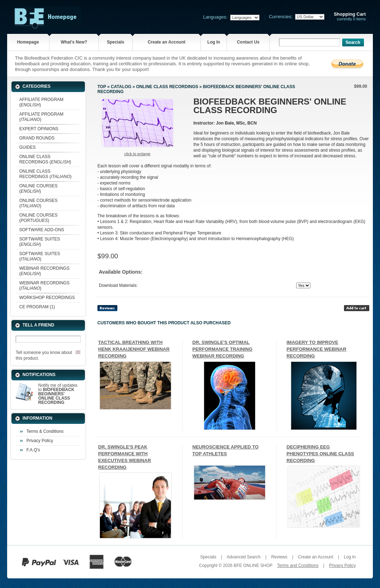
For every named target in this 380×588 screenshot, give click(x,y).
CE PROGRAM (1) (37, 307)
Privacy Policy (40, 441)
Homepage (28, 42)
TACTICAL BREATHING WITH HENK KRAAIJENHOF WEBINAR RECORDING (134, 349)
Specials (115, 42)
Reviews (279, 557)
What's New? (74, 42)
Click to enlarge (137, 154)
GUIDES (27, 147)
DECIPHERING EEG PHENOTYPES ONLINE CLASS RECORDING (320, 454)
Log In (214, 42)
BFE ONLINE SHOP (253, 566)
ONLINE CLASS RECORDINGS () (45, 159)
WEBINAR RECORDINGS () (44, 271)
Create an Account (167, 42)
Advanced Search (244, 557)
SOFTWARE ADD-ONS (42, 230)
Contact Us (248, 42)
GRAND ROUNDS (37, 138)
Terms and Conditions (298, 566)
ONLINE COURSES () (38, 189)
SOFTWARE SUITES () (40, 242)
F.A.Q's (33, 450)
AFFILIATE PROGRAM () (41, 102)
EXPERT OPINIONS (39, 129)
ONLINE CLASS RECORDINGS (167, 87)
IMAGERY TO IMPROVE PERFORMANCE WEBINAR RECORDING (316, 349)
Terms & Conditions (45, 431)
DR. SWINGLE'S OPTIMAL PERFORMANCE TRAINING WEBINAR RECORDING (222, 349)
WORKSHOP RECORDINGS (47, 298)
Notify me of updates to (58, 394)
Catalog (121, 87)
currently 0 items (350, 17)
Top (102, 87)
